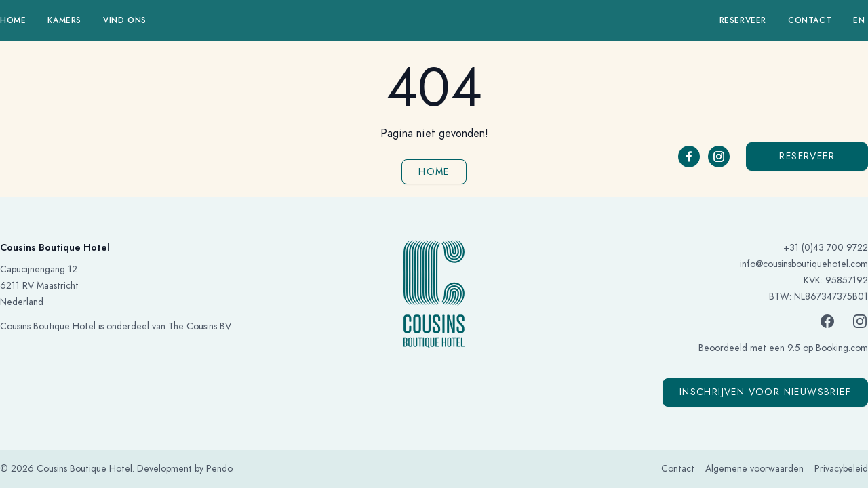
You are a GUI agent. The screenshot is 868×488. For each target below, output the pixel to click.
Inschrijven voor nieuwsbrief (765, 392)
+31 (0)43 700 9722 (826, 248)
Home (13, 20)
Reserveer (743, 20)
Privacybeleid (841, 469)
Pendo (219, 469)
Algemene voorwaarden (754, 469)
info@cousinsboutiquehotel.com (804, 264)
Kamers (64, 20)
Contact (810, 20)
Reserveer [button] (807, 156)
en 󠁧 (861, 20)
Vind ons (125, 20)
